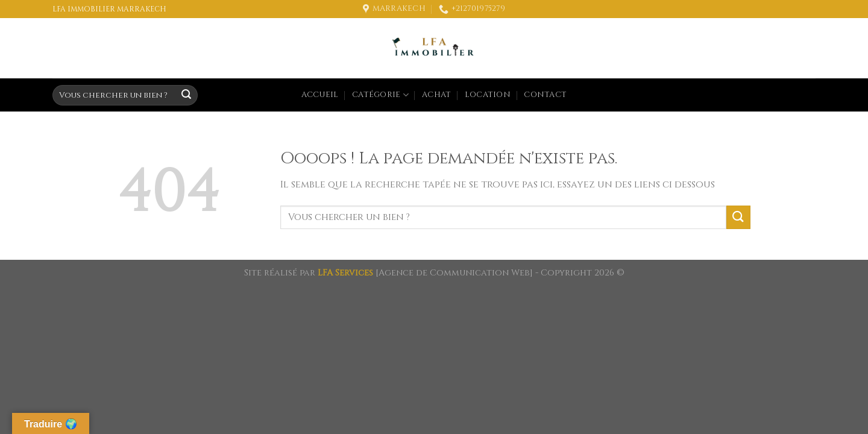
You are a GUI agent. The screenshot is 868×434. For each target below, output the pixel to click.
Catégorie (380, 95)
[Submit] (186, 95)
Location (488, 95)
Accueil (320, 95)
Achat (436, 95)
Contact (545, 95)
